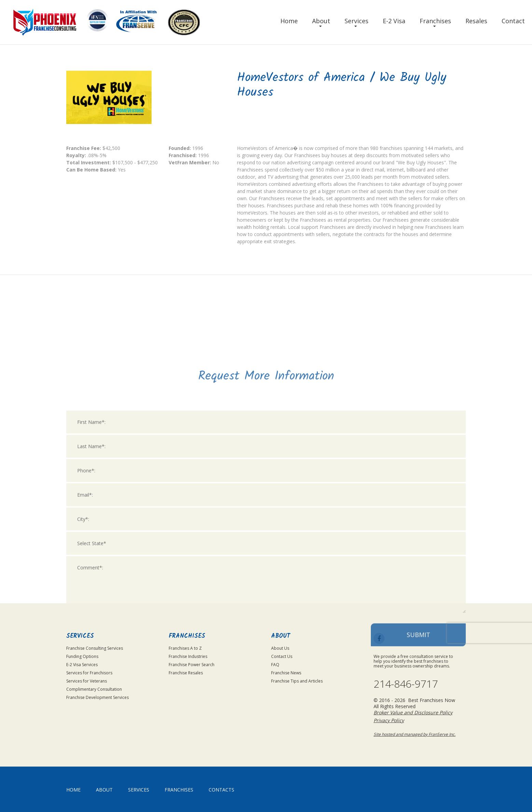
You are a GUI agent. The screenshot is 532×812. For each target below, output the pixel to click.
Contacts (221, 790)
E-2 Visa (394, 21)
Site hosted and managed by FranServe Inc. (415, 734)
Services (356, 21)
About (321, 21)
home (73, 790)
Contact (513, 21)
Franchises (435, 21)
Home (289, 21)
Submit (418, 719)
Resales (476, 21)
